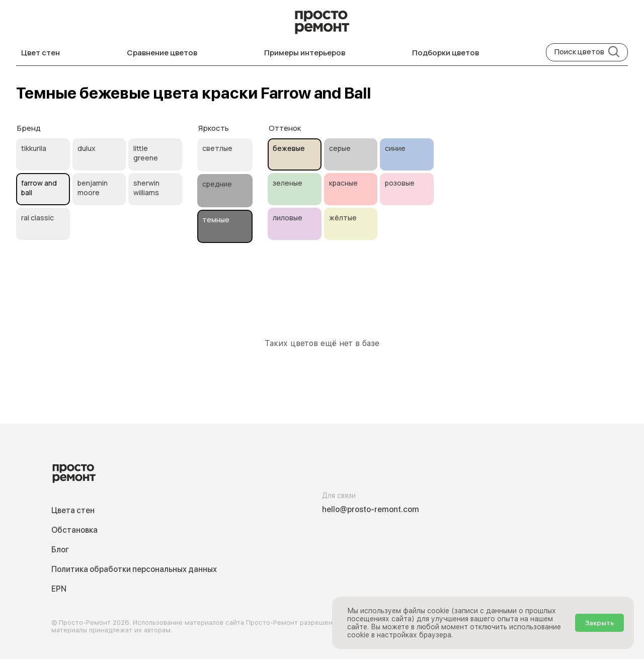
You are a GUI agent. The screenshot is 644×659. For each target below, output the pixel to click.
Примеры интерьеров (305, 53)
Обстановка (74, 530)
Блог (60, 550)
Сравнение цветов (162, 53)
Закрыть (599, 623)
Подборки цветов (446, 53)
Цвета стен (73, 510)
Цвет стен (41, 53)
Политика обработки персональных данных (134, 569)
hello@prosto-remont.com (371, 509)
